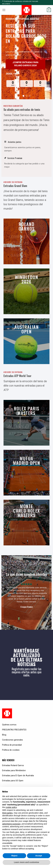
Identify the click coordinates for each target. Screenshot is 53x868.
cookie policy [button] (11, 807)
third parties (7, 813)
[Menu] (4, 10)
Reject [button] (14, 856)
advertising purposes (11, 824)
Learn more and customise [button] (26, 862)
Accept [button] (39, 856)
